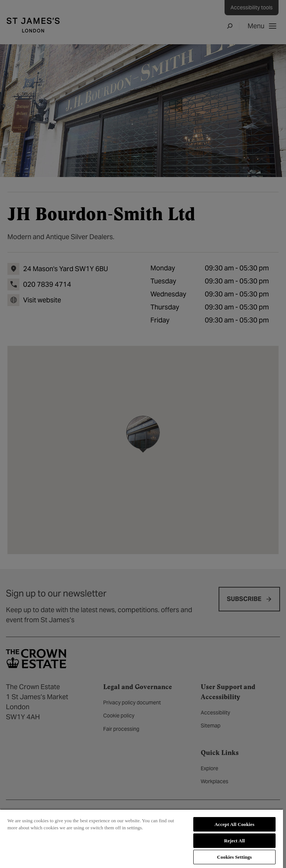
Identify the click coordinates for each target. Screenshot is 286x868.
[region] (142, 838)
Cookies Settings (234, 857)
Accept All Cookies (234, 824)
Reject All (235, 841)
